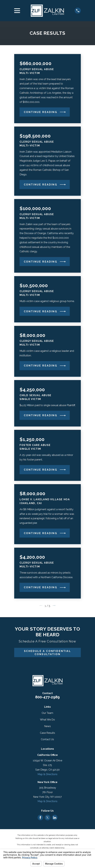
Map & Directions (47, 774)
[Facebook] (40, 818)
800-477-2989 (47, 697)
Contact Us (47, 739)
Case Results (47, 733)
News (47, 726)
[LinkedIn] (55, 818)
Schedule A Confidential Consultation (47, 653)
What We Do (47, 720)
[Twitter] (47, 818)
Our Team (47, 713)
